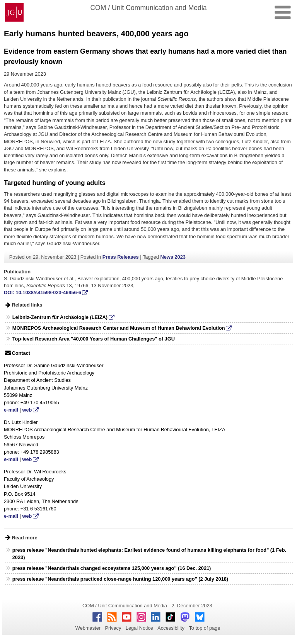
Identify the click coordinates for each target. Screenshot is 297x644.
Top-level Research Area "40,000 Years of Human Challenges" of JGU (94, 339)
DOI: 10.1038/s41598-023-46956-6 (43, 292)
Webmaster (88, 628)
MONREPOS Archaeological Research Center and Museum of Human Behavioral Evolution (119, 328)
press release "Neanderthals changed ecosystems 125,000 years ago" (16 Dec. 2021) (112, 568)
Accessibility (171, 628)
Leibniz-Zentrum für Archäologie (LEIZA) (60, 317)
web (27, 410)
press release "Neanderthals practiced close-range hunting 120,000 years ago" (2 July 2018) (120, 579)
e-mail (11, 410)
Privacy (113, 628)
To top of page (204, 628)
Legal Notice (139, 628)
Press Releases (121, 257)
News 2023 (173, 257)
